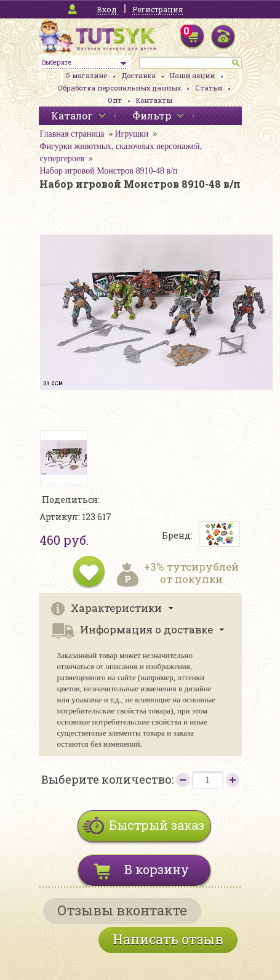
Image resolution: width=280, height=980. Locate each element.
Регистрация (158, 9)
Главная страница (72, 134)
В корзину (157, 869)
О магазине (86, 75)
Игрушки (131, 134)
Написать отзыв (168, 939)
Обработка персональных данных (119, 88)
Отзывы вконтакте (122, 910)
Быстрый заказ (157, 825)
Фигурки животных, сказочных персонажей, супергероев (121, 152)
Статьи (209, 88)
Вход (106, 9)
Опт (115, 100)
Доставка (138, 75)
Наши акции (192, 75)
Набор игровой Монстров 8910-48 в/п (109, 171)
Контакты (154, 100)
